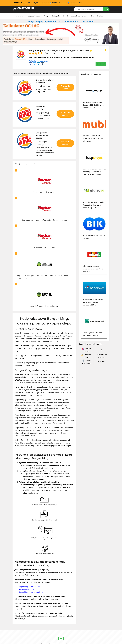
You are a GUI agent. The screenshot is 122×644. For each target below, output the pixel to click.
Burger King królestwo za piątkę (31, 592)
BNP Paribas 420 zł (60, 3)
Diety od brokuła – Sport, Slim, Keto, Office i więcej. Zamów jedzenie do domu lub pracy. (43, 277)
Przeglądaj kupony (34, 16)
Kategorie (56, 16)
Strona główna (18, 16)
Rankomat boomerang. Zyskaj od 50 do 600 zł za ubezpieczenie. (93, 105)
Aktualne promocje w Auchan (44, 192)
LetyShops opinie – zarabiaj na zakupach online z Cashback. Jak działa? (94, 172)
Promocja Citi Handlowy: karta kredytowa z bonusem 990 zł (93, 302)
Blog (93, 16)
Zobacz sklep (101, 64)
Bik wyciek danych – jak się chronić (94, 237)
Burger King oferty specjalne (29, 587)
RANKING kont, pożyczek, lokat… (75, 16)
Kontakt (100, 16)
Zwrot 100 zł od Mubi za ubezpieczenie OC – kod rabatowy (93, 138)
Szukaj (106, 9)
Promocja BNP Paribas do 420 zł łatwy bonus (94, 334)
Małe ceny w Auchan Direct (44, 248)
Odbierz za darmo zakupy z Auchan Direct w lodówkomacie (44, 220)
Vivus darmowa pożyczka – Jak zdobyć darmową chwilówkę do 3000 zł (94, 205)
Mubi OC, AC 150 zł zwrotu (39, 3)
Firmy (46, 16)
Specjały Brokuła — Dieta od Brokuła (44, 306)
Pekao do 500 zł (76, 3)
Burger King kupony (26, 589)
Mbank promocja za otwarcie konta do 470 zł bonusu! (93, 269)
